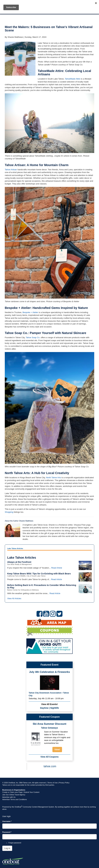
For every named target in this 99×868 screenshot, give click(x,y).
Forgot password (15, 843)
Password (7, 832)
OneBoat (19, 807)
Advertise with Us (9, 797)
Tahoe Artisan (11, 170)
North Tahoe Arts (54, 478)
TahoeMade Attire (73, 79)
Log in (7, 848)
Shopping (9, 512)
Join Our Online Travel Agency (14, 795)
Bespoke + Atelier (30, 312)
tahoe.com (50, 766)
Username (7, 821)
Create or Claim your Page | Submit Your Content (21, 792)
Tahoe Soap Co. (33, 337)
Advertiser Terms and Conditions (15, 799)
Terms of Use (53, 783)
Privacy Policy (64, 783)
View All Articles (14, 598)
